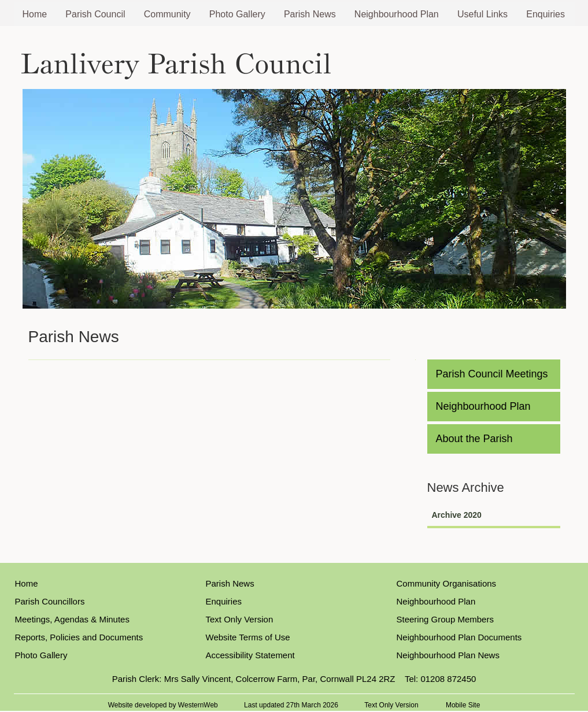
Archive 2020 (457, 515)
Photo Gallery (237, 14)
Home (35, 14)
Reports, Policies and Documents (79, 637)
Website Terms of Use (248, 637)
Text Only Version (240, 619)
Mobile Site (463, 705)
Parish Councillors (50, 601)
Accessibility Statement (250, 655)
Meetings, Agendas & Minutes (72, 619)
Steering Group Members (445, 619)
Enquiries (546, 14)
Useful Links (482, 14)
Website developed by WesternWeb (163, 705)
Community (167, 14)
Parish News (310, 14)
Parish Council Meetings (492, 374)
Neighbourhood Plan (397, 14)
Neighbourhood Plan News (448, 655)
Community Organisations (447, 583)
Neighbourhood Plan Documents (459, 637)
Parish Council (95, 14)
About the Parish (474, 439)
